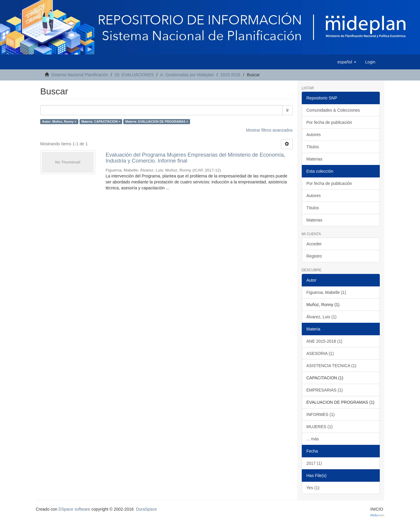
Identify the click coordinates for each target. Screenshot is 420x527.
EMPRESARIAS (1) (325, 390)
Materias (315, 159)
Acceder (314, 244)
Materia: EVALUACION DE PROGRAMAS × (157, 121)
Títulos (313, 147)
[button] (347, 62)
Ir (288, 110)
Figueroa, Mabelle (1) (326, 292)
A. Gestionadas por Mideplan (187, 75)
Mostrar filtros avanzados (269, 130)
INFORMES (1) (321, 414)
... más (313, 439)
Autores (314, 135)
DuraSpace (146, 509)
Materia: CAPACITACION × (101, 121)
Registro (314, 256)
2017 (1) (314, 463)
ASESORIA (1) (320, 353)
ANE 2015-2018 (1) (325, 341)
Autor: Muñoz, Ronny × (59, 121)
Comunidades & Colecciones (333, 110)
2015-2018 (230, 75)
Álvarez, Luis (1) (322, 317)
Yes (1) (313, 488)
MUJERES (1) (320, 427)
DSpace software (74, 509)
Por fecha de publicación (329, 122)
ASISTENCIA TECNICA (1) (332, 366)
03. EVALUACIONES (134, 75)
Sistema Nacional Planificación (80, 75)
